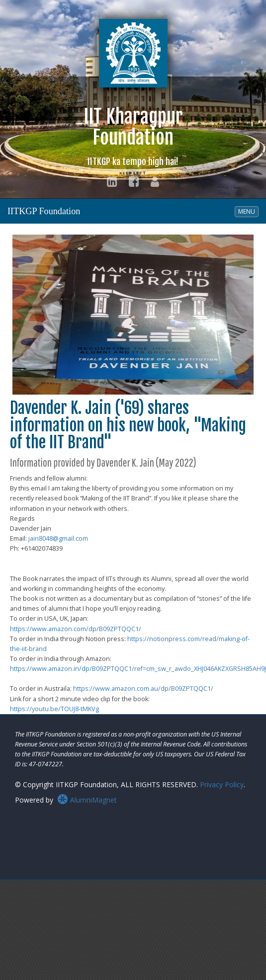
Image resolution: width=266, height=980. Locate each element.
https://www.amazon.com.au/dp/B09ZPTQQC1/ (143, 689)
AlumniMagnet (87, 800)
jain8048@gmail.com (58, 538)
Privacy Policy (222, 784)
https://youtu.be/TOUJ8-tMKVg (54, 709)
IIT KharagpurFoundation (133, 136)
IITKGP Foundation (44, 211)
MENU (248, 211)
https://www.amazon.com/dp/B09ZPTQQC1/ (76, 629)
